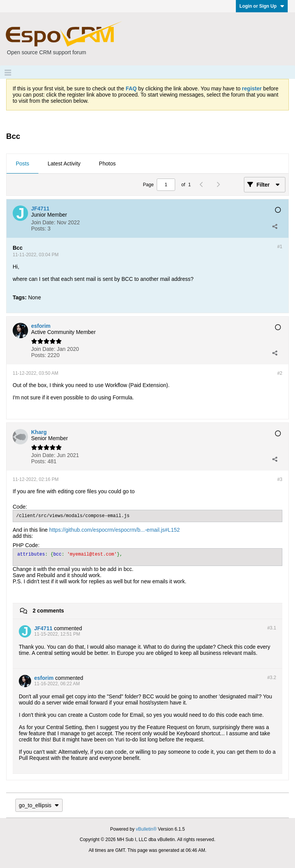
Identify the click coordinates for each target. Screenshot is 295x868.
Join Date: (43, 222)
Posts (22, 164)
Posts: (39, 229)
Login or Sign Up (262, 6)
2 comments (48, 611)
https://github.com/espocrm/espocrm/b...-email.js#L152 (114, 530)
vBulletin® (146, 829)
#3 (280, 479)
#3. (272, 628)
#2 (280, 373)
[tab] (22, 164)
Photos (108, 164)
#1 (280, 247)
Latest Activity (64, 164)
